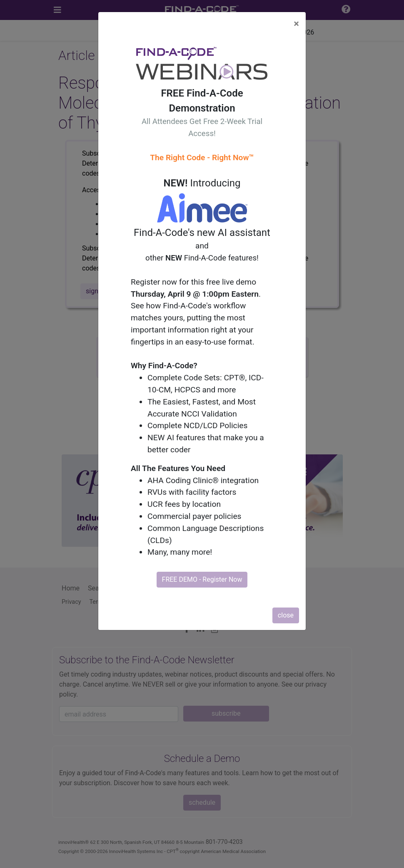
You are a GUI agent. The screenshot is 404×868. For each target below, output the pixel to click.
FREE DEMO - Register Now (202, 579)
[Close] (296, 24)
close (286, 615)
